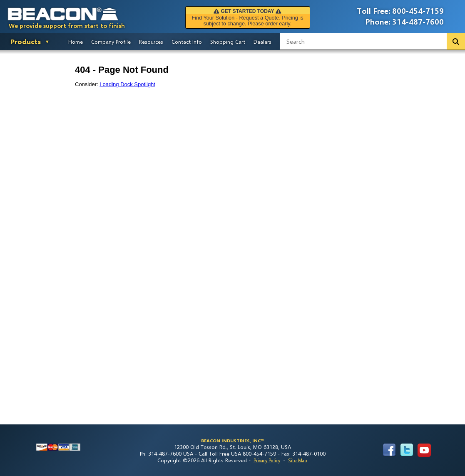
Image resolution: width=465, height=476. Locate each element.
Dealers (262, 42)
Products (26, 41)
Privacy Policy (267, 460)
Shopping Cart (228, 42)
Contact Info (187, 42)
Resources (151, 42)
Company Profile (111, 42)
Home (76, 42)
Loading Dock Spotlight (127, 84)
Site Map (297, 460)
